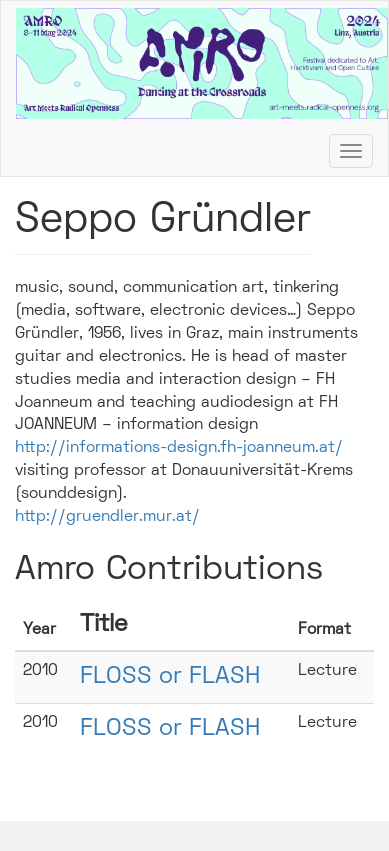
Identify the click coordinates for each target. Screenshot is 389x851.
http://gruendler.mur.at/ (107, 517)
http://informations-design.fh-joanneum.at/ (179, 448)
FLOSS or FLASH (170, 677)
